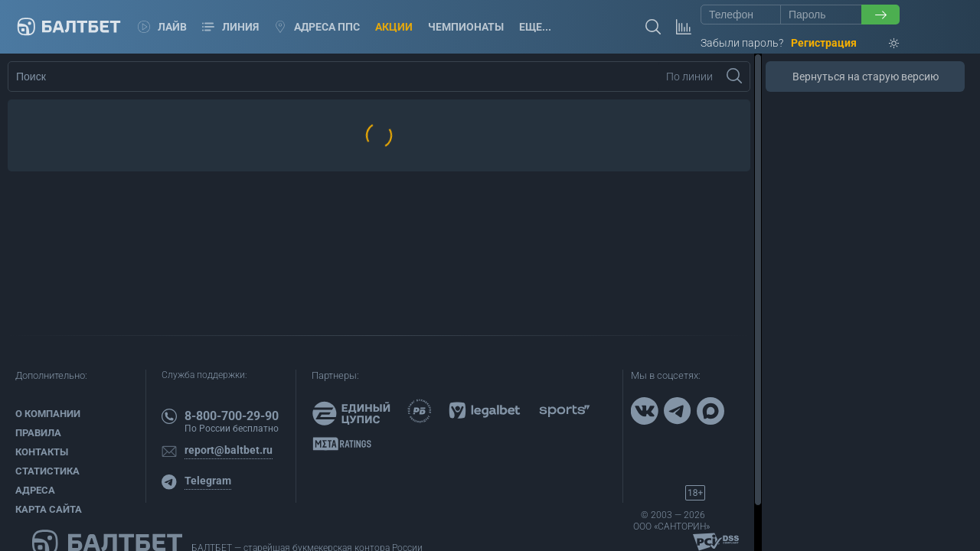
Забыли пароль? (742, 43)
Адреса (35, 490)
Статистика (47, 471)
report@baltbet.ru (229, 450)
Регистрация (824, 43)
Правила (38, 433)
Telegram (208, 481)
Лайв (162, 27)
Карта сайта (49, 509)
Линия (230, 27)
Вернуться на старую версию (866, 77)
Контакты (42, 452)
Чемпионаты (466, 27)
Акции (394, 27)
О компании (48, 414)
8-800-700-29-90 (232, 416)
